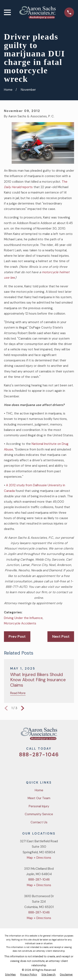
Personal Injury (39, 806)
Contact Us (39, 822)
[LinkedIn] (54, 767)
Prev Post (17, 636)
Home (39, 790)
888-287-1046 (39, 755)
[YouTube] (44, 767)
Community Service (39, 814)
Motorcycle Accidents (20, 623)
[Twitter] (24, 767)
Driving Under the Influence (23, 618)
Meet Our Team (39, 798)
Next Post (61, 636)
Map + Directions (39, 858)
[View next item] (23, 708)
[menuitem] (10, 975)
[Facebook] (34, 767)
